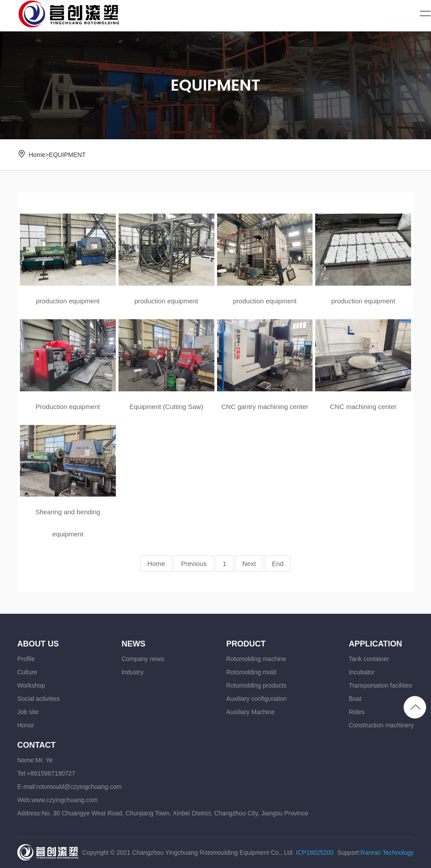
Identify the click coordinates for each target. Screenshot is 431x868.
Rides (357, 712)
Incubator (362, 672)
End (278, 564)
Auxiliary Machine (251, 712)
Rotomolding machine (256, 659)
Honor (26, 725)
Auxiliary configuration (257, 699)
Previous (194, 564)
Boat (355, 699)
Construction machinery (381, 725)
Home (37, 155)
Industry (133, 672)
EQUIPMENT (67, 155)
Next (249, 564)
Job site (28, 712)
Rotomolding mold (251, 672)
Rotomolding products (256, 685)
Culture (27, 672)
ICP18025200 (315, 853)
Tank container (369, 659)
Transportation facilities (380, 685)
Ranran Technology (387, 853)
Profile (26, 659)
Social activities (38, 699)
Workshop (31, 685)
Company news (143, 659)
